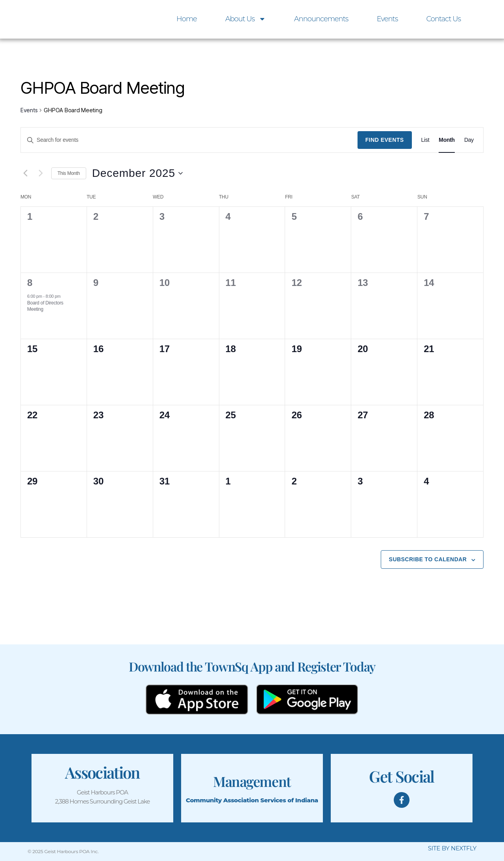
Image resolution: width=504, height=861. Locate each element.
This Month (69, 173)
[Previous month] (25, 173)
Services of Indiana (289, 800)
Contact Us (443, 19)
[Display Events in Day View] (469, 140)
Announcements (321, 19)
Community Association (222, 800)
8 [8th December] (30, 283)
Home (187, 19)
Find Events (385, 140)
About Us (246, 19)
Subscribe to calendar (428, 559)
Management (252, 780)
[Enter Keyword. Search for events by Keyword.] (189, 140)
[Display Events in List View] (425, 140)
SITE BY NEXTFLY (452, 848)
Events (387, 19)
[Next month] (41, 173)
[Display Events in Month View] (447, 140)
